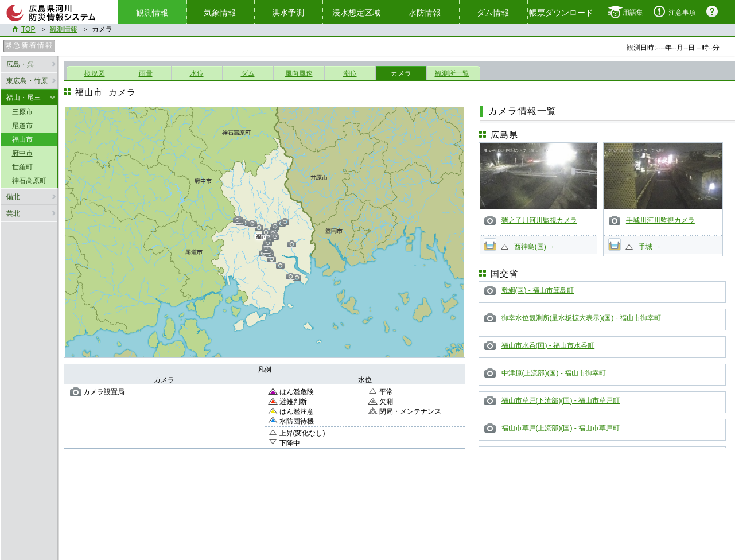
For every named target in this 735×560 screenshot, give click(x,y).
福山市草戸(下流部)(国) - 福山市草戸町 (561, 400)
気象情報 (220, 13)
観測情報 (64, 29)
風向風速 (299, 73)
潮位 (350, 73)
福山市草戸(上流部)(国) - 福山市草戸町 (561, 428)
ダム (248, 73)
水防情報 (425, 13)
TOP (28, 29)
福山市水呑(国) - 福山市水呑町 (548, 345)
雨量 (146, 73)
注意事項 (682, 13)
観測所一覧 (452, 73)
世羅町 (22, 167)
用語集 (633, 13)
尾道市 (22, 126)
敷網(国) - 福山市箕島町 (538, 290)
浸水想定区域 (356, 13)
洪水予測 (288, 13)
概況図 (95, 73)
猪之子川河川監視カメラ (539, 220)
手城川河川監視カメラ (660, 220)
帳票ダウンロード (561, 13)
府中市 (22, 153)
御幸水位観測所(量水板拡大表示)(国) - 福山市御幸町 (582, 318)
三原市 (22, 112)
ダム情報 (493, 13)
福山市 (22, 139)
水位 (197, 73)
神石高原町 (29, 181)
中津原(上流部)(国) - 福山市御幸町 (554, 373)
